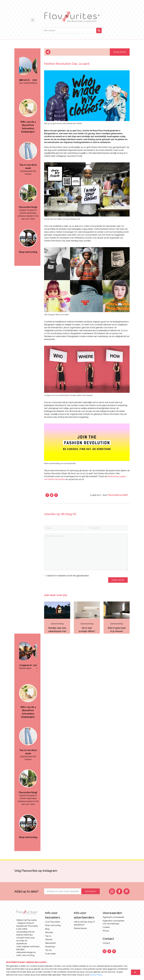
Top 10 (48, 936)
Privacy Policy (96, 975)
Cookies (106, 927)
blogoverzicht (120, 52)
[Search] (69, 30)
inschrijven (91, 891)
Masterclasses (80, 928)
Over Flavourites (53, 922)
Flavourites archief (118, 495)
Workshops (50, 947)
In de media (50, 954)
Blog (47, 929)
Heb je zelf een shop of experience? (84, 923)
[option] (28, 66)
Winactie (49, 932)
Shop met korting (53, 925)
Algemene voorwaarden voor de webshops (113, 922)
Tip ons (48, 950)
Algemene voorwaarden (113, 917)
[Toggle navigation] (33, 20)
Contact (106, 943)
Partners (49, 940)
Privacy (106, 931)
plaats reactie (118, 580)
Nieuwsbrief (50, 943)
